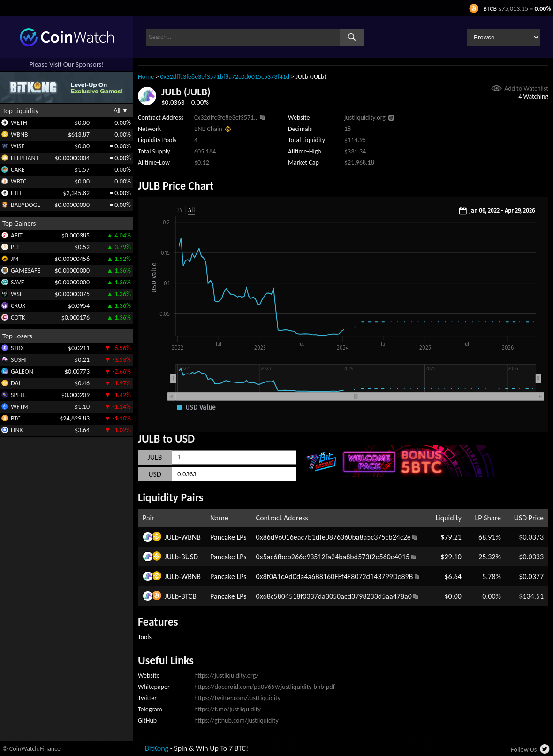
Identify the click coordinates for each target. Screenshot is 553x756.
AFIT (17, 235)
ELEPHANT (25, 158)
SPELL (18, 395)
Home (146, 77)
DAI (15, 383)
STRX (17, 348)
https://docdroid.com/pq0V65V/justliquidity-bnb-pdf (265, 687)
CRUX (18, 306)
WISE (18, 146)
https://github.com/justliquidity (236, 721)
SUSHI (19, 360)
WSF (17, 294)
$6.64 (453, 577)
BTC (16, 418)
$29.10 (451, 557)
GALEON (22, 371)
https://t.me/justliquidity (227, 709)
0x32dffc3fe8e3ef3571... (227, 118)
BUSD (189, 557)
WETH (19, 123)
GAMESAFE (26, 271)
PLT (15, 247)
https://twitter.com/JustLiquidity (237, 698)
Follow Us (524, 750)
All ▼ (121, 111)
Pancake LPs (228, 537)
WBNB (19, 134)
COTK (18, 317)
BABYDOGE (26, 205)
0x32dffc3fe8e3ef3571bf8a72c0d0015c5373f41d (225, 77)
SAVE (18, 282)
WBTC (19, 181)
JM (15, 259)
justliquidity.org (365, 118)
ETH (16, 193)
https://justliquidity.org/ (226, 676)
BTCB (189, 596)
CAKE (18, 170)
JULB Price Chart (176, 186)
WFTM (20, 407)
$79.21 (451, 537)
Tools (145, 637)
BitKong (157, 748)
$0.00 (453, 596)
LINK (17, 430)
